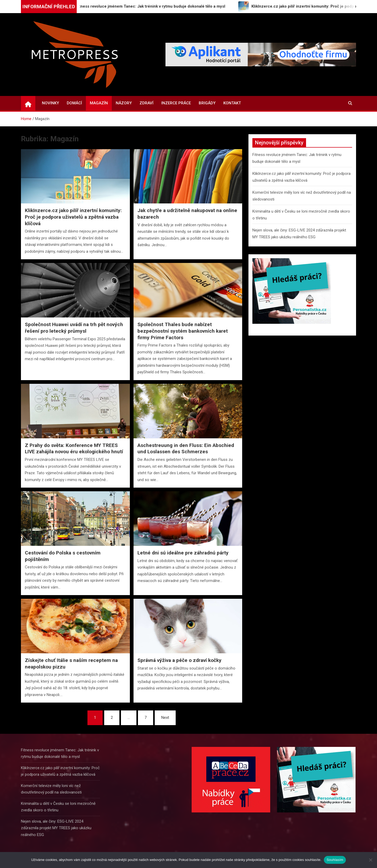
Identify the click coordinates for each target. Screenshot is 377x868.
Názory (124, 103)
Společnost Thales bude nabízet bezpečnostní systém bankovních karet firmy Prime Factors (183, 331)
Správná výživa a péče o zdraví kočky (179, 660)
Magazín (99, 103)
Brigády (207, 103)
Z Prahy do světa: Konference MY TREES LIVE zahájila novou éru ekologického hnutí (74, 449)
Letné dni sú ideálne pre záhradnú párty (183, 553)
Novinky (50, 103)
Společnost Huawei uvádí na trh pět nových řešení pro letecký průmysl (74, 328)
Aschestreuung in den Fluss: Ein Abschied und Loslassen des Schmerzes (186, 449)
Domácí (74, 103)
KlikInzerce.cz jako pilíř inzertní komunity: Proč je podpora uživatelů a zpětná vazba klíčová (73, 217)
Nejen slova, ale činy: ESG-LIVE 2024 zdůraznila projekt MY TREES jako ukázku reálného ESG (56, 828)
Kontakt (232, 103)
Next (165, 718)
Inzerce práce (176, 103)
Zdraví (146, 103)
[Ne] (370, 860)
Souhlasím (335, 860)
